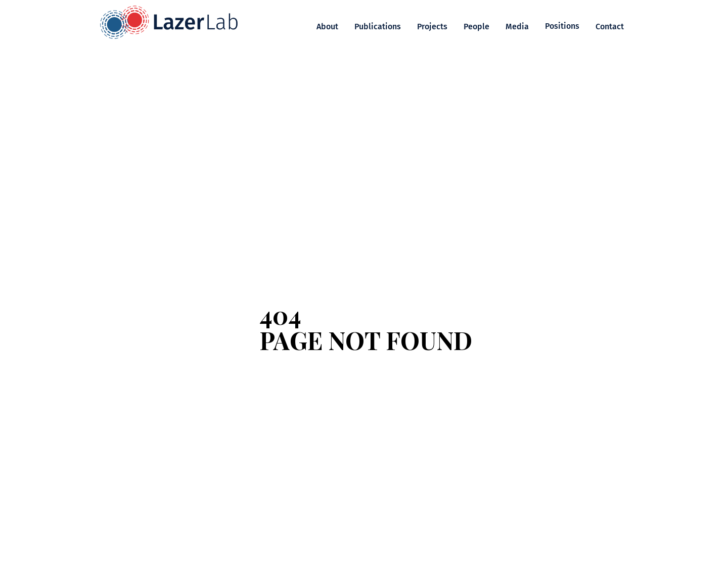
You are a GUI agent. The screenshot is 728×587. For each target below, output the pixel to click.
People (476, 27)
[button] (562, 26)
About (327, 27)
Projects (432, 27)
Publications (378, 27)
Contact (610, 27)
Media (517, 27)
